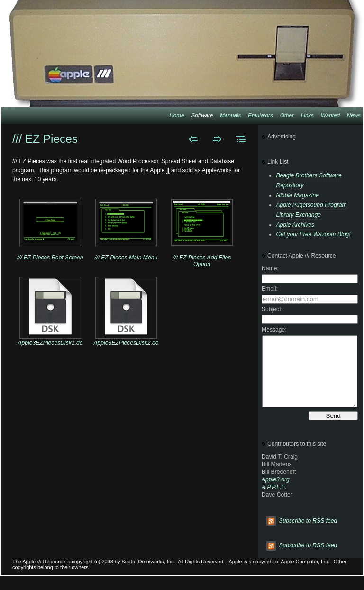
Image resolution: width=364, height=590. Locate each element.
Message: (274, 330)
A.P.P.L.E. (274, 501)
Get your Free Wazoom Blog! (313, 234)
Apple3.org (276, 494)
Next (217, 139)
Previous (193, 139)
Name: (270, 268)
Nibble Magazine (297, 195)
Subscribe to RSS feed (308, 535)
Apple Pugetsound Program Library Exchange (311, 210)
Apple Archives (295, 225)
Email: (270, 289)
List (241, 139)
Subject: (272, 309)
